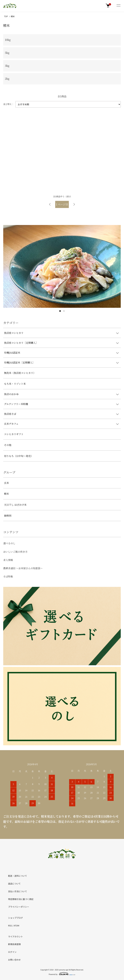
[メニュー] (118, 6)
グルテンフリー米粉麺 (16, 404)
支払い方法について (18, 891)
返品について (14, 884)
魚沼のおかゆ (11, 394)
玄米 (6, 483)
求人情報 (8, 560)
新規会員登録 (14, 944)
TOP (6, 16)
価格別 (8, 516)
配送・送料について (18, 876)
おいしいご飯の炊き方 (15, 552)
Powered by (62, 974)
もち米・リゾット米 (15, 384)
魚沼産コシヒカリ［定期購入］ (21, 343)
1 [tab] (60, 311)
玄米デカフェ (11, 424)
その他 (8, 445)
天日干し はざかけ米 (15, 505)
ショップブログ (15, 918)
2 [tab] (64, 311)
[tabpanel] (62, 266)
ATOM (16, 925)
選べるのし (9, 543)
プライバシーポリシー (19, 907)
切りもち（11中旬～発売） (19, 456)
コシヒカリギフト (14, 434)
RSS (10, 925)
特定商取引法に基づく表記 (21, 899)
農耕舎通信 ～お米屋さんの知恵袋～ (23, 568)
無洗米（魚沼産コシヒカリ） (20, 373)
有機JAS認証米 (12, 353)
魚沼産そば (10, 414)
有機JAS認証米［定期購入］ (19, 362)
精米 (13, 16)
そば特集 (8, 576)
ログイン (12, 952)
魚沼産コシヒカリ (14, 333)
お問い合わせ (14, 960)
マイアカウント (15, 937)
